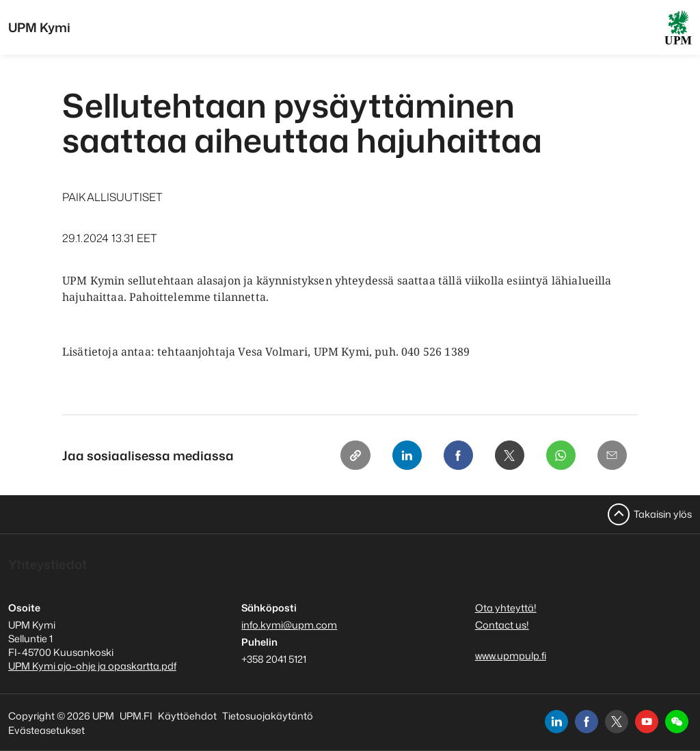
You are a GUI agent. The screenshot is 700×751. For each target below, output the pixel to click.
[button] (677, 722)
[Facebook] (456, 456)
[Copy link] (352, 456)
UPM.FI (136, 716)
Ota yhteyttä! (506, 608)
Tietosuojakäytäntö (268, 716)
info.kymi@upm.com (289, 625)
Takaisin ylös (663, 514)
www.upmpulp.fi (511, 656)
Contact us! (502, 625)
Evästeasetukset (46, 730)
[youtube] (647, 722)
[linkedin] (556, 722)
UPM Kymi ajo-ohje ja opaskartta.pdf (92, 666)
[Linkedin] (404, 456)
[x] (617, 722)
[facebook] (587, 722)
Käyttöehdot (187, 716)
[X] (508, 456)
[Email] (612, 456)
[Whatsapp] (560, 456)
